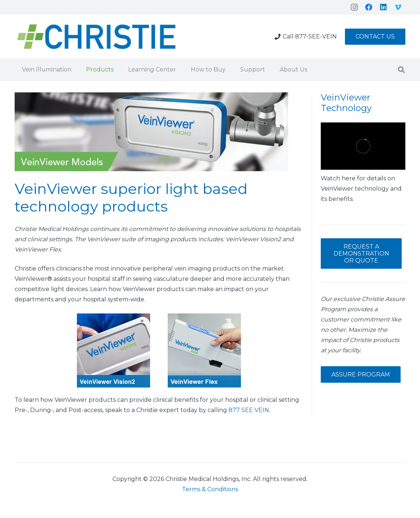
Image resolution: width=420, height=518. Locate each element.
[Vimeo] (398, 7)
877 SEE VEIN (249, 410)
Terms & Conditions (210, 489)
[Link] (97, 37)
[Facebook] (369, 7)
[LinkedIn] (383, 7)
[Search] (401, 70)
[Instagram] (354, 7)
